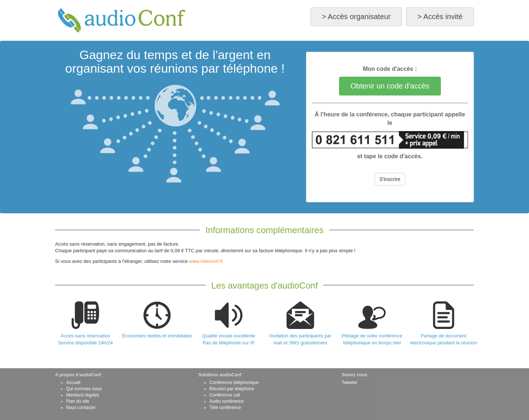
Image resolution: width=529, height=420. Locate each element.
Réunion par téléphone (232, 389)
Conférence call (225, 395)
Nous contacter (81, 408)
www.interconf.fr (206, 261)
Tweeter (350, 383)
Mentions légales (83, 395)
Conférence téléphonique (234, 383)
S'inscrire (390, 179)
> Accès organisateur (356, 17)
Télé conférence (225, 408)
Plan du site (78, 401)
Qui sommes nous (84, 389)
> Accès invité (440, 17)
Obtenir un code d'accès (390, 86)
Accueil (73, 383)
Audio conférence (226, 401)
